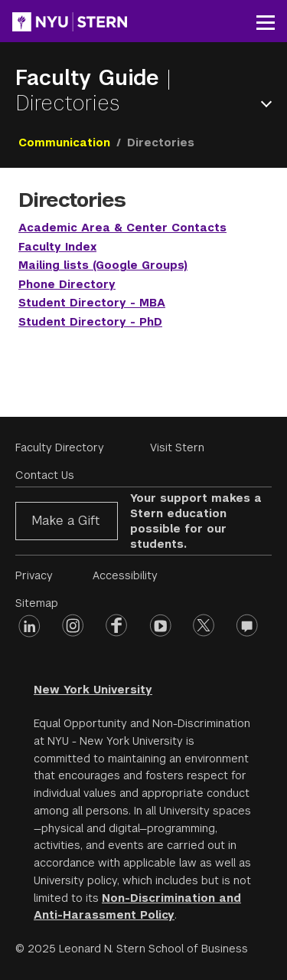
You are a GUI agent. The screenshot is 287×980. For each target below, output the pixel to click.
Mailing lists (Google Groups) (103, 265)
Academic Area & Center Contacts (122, 228)
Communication (64, 143)
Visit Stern (177, 447)
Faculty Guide (91, 78)
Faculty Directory (60, 447)
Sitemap (37, 603)
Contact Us (45, 475)
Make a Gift (65, 521)
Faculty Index (57, 247)
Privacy (34, 575)
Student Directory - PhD (90, 322)
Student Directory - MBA (92, 303)
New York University (93, 690)
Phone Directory (67, 284)
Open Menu (269, 104)
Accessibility (125, 575)
